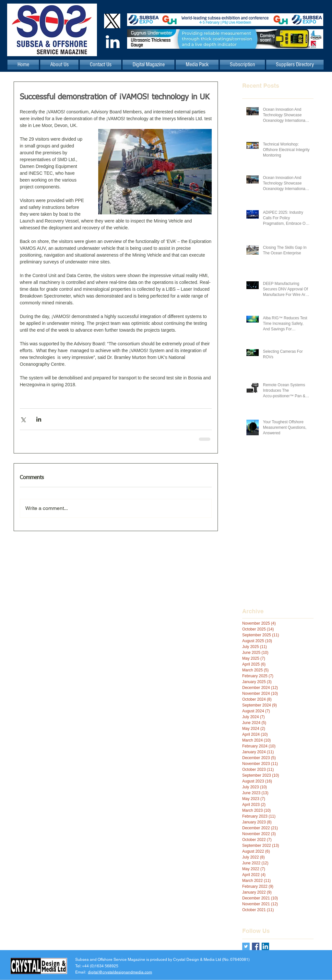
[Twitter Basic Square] (246, 946)
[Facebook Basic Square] (256, 946)
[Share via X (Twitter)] (23, 419)
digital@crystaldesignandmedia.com (120, 972)
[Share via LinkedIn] (39, 419)
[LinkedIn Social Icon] (265, 946)
